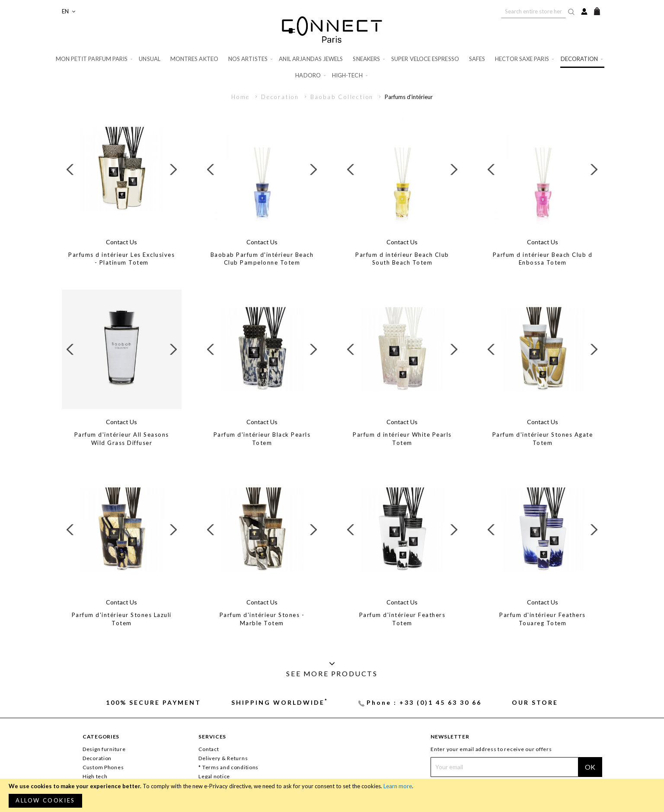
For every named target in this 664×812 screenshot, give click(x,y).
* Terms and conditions (228, 767)
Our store (535, 702)
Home (242, 97)
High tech (95, 776)
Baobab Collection (343, 97)
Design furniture (104, 749)
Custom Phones (103, 767)
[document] (332, 795)
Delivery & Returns (223, 758)
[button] (69, 11)
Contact (209, 749)
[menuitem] (95, 59)
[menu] (332, 67)
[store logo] (332, 29)
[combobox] (533, 11)
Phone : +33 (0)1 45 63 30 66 (424, 702)
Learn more (398, 786)
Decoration (281, 97)
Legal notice (214, 776)
